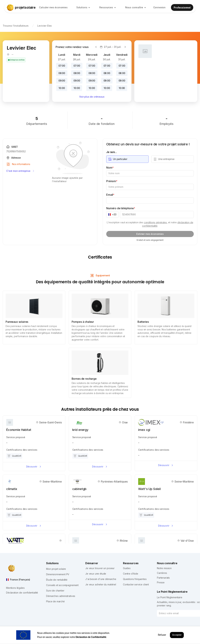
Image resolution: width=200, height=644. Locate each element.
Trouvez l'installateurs (16, 26)
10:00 (62, 88)
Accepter (177, 635)
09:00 (62, 81)
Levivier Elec (45, 26)
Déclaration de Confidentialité (91, 637)
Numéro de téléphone (121, 208)
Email (110, 195)
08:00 (62, 73)
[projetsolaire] (21, 7)
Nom (110, 168)
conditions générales (155, 222)
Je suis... (111, 152)
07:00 (62, 66)
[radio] (127, 159)
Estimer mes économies (150, 234)
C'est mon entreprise (21, 171)
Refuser (162, 635)
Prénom (112, 181)
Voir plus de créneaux (92, 97)
